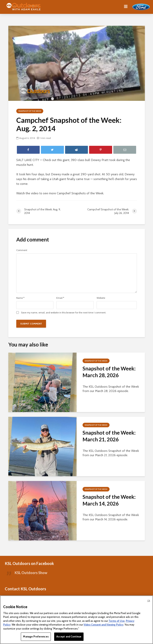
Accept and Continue (69, 636)
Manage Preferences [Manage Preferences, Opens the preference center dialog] (36, 636)
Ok (149, 601)
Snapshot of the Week (30, 111)
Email (60, 298)
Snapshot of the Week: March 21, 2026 (109, 436)
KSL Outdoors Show (31, 573)
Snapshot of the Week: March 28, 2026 (109, 372)
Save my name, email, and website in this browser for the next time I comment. (64, 313)
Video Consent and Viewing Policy (103, 625)
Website (101, 298)
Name (20, 298)
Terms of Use (117, 621)
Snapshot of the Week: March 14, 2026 (109, 500)
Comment (22, 250)
